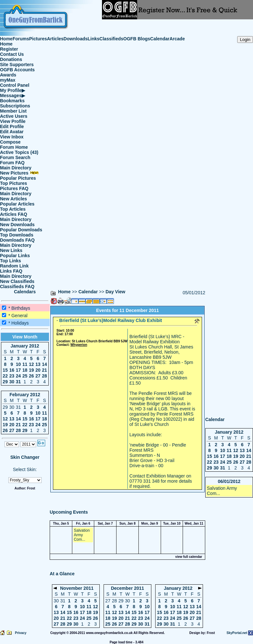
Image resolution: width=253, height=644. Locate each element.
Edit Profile (12, 126)
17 (18, 370)
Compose (10, 142)
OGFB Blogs (137, 39)
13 (38, 364)
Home (6, 39)
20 (38, 370)
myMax (8, 80)
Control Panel (15, 85)
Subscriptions (15, 106)
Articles (55, 39)
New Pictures (19, 173)
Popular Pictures (18, 178)
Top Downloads (17, 235)
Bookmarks (12, 101)
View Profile (13, 121)
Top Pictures (14, 183)
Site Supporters (17, 65)
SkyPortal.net (237, 633)
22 (5, 376)
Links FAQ (11, 271)
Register (9, 49)
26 (31, 376)
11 (25, 364)
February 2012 (25, 395)
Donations (11, 59)
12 (31, 364)
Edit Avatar (12, 132)
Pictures (38, 39)
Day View (115, 292)
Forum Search (15, 157)
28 (45, 376)
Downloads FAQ (17, 240)
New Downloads (17, 225)
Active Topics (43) (19, 152)
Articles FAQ (14, 214)
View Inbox (12, 137)
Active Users (14, 116)
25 (25, 376)
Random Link (14, 266)
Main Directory (16, 168)
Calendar (160, 39)
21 (45, 370)
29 (5, 382)
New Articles (14, 199)
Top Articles (13, 209)
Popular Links (15, 256)
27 (38, 376)
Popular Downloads (21, 230)
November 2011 (77, 588)
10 (18, 364)
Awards (8, 75)
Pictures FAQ (14, 188)
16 (12, 370)
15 (5, 370)
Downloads (76, 39)
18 (25, 370)
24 (18, 376)
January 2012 (25, 346)
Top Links (10, 261)
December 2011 (128, 588)
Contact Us (12, 54)
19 (31, 370)
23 (12, 376)
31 (18, 382)
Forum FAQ (12, 163)
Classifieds (111, 39)
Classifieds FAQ (17, 287)
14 (45, 364)
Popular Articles (17, 204)
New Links (11, 250)
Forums (21, 39)
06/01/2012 (229, 481)
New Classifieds (17, 281)
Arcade (177, 39)
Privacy (21, 633)
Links (94, 39)
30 (12, 382)
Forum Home (14, 147)
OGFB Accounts (17, 70)
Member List (13, 111)
